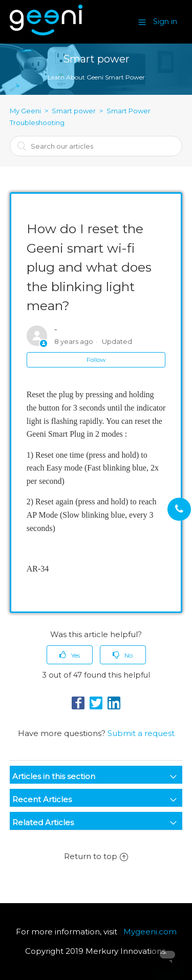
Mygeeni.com (150, 932)
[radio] (70, 655)
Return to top (96, 856)
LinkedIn (114, 703)
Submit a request (141, 733)
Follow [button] (96, 360)
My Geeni (25, 111)
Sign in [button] (165, 22)
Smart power (74, 111)
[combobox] (96, 146)
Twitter (96, 703)
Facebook (78, 703)
